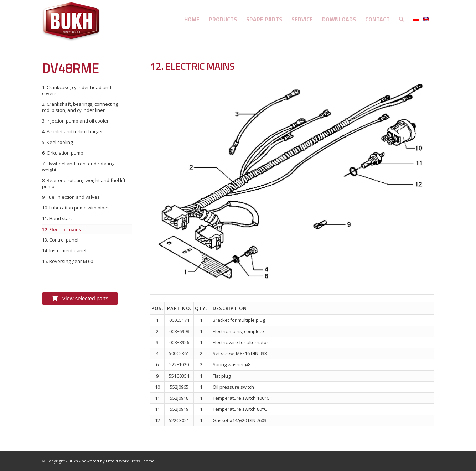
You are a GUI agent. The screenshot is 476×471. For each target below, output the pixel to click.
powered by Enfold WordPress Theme (118, 461)
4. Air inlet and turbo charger (73, 131)
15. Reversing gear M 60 (68, 261)
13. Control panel (60, 240)
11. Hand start (57, 218)
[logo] (71, 21)
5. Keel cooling (57, 142)
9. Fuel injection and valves (71, 197)
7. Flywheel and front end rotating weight (78, 167)
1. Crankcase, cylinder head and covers (77, 90)
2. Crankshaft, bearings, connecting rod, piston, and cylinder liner (80, 107)
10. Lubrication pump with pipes (76, 208)
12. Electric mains (61, 229)
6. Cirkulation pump (63, 153)
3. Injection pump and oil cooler (75, 121)
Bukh (73, 461)
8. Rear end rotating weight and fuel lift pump (84, 183)
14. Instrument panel (64, 250)
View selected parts (80, 298)
